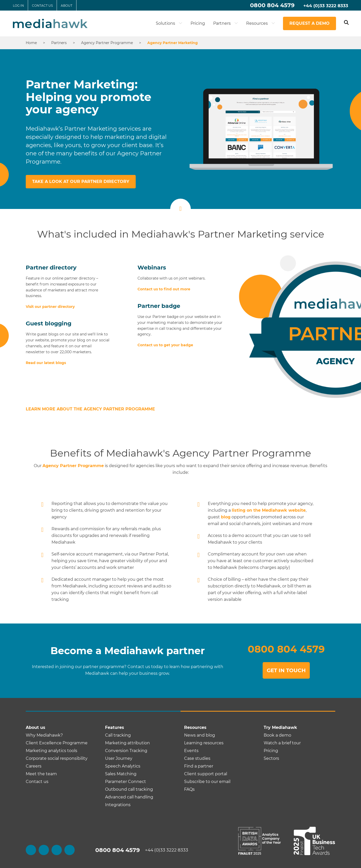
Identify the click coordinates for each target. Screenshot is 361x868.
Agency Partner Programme (73, 466)
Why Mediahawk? (44, 735)
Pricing (198, 23)
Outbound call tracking (129, 789)
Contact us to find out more (164, 289)
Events (191, 751)
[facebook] (31, 850)
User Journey (119, 758)
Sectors (271, 758)
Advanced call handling (129, 797)
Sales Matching (121, 774)
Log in (18, 6)
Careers (34, 766)
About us (36, 727)
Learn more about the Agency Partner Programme (90, 409)
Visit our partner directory (50, 307)
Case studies (197, 758)
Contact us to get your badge (165, 345)
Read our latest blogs (46, 363)
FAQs (189, 789)
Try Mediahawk (280, 727)
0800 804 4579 (272, 5)
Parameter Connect (126, 782)
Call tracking (118, 735)
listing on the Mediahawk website (269, 510)
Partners (226, 23)
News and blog (200, 735)
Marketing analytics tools (51, 751)
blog (226, 517)
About (67, 6)
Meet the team (41, 774)
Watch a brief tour (282, 743)
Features (115, 727)
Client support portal (206, 774)
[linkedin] (57, 850)
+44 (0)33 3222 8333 (326, 6)
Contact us (42, 6)
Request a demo (310, 23)
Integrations (118, 805)
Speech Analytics (123, 766)
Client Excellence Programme (57, 743)
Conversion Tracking (126, 751)
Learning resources (204, 743)
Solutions (169, 23)
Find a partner (199, 766)
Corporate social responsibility (57, 758)
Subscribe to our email (207, 782)
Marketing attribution (127, 743)
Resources (261, 23)
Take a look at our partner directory (81, 182)
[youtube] (70, 850)
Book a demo (277, 735)
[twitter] (44, 850)
